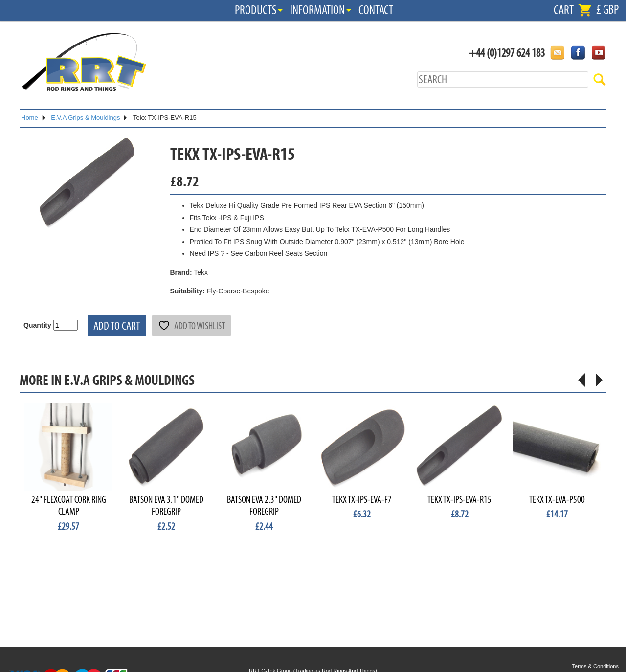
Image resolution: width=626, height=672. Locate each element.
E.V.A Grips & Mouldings (85, 118)
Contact (376, 10)
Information (317, 10)
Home (30, 118)
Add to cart (117, 326)
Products (256, 10)
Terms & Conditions (595, 666)
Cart (564, 10)
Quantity (37, 325)
